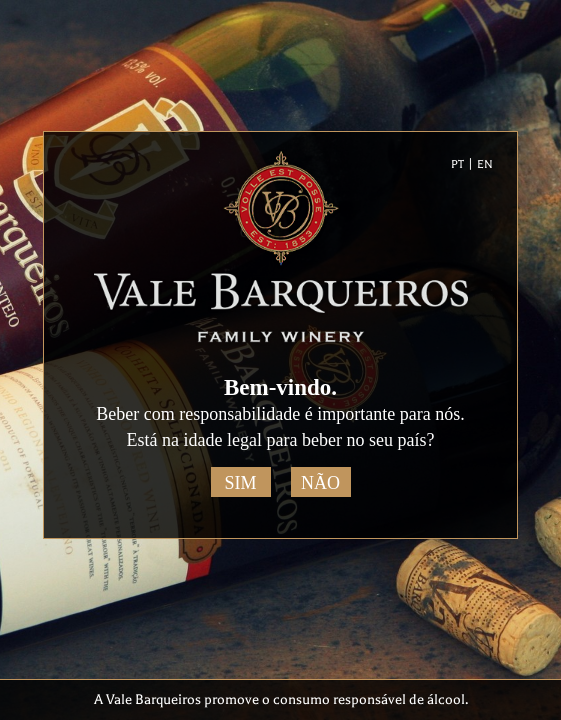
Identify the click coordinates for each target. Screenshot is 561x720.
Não (320, 483)
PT (457, 164)
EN (485, 164)
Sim (240, 483)
